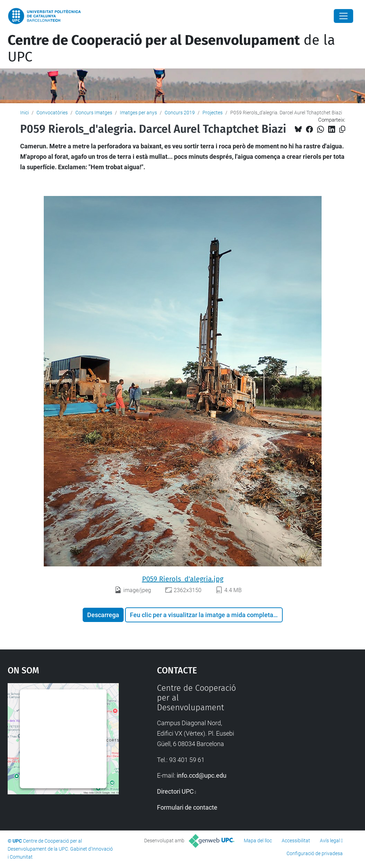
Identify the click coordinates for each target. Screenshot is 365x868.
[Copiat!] (342, 129)
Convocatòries (52, 113)
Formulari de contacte (187, 807)
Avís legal (330, 841)
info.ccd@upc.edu (202, 775)
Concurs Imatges (94, 113)
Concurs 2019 (180, 113)
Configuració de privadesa (315, 853)
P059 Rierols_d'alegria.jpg (183, 579)
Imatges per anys (138, 113)
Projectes (213, 113)
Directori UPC (175, 791)
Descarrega (103, 615)
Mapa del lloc (258, 841)
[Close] (343, 16)
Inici (24, 113)
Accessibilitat (296, 841)
